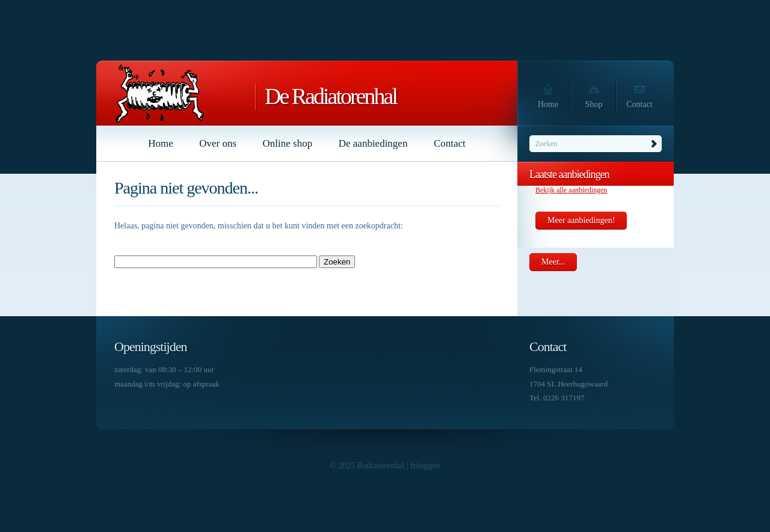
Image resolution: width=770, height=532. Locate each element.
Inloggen (425, 466)
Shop (594, 104)
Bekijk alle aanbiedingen (571, 190)
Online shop (288, 143)
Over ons (218, 143)
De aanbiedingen (373, 143)
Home (548, 104)
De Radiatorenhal (331, 96)
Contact (639, 104)
